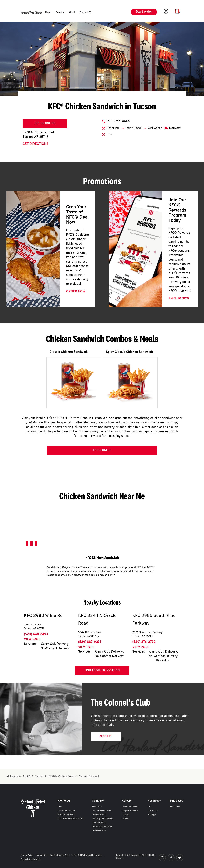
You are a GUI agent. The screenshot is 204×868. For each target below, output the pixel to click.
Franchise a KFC (99, 823)
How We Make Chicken (102, 811)
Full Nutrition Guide (66, 811)
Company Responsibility (102, 819)
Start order (144, 12)
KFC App (152, 815)
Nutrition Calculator (66, 815)
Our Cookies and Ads (59, 855)
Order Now (76, 292)
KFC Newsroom (99, 831)
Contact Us (153, 811)
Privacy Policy (27, 855)
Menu (60, 807)
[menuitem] (48, 13)
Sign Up (106, 737)
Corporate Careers (130, 811)
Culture (125, 815)
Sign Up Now (179, 299)
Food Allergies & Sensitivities (70, 819)
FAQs (150, 807)
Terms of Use (41, 855)
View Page (32, 640)
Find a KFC (175, 807)
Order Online (45, 123)
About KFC (97, 807)
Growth (125, 819)
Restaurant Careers (130, 807)
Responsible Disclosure (102, 827)
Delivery (175, 128)
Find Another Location (102, 671)
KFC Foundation (99, 815)
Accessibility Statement (31, 859)
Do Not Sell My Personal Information (87, 855)
